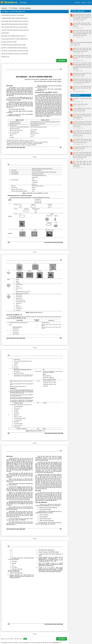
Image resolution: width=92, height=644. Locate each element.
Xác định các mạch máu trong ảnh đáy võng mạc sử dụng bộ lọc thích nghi (82, 88)
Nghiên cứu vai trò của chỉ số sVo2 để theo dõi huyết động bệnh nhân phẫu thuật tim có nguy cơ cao (82, 50)
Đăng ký (84, 2)
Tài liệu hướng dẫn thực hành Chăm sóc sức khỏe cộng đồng (82, 109)
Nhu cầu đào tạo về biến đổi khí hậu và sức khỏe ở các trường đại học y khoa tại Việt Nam (82, 116)
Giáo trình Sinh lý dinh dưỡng (80, 104)
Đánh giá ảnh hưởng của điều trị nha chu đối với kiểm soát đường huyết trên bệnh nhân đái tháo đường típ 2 (82, 81)
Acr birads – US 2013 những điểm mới (82, 99)
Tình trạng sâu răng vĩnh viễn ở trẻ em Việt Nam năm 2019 (82, 148)
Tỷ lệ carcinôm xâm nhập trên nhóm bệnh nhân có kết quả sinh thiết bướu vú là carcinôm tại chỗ (82, 141)
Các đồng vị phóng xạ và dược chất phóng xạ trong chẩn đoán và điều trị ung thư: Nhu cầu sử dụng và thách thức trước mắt (82, 124)
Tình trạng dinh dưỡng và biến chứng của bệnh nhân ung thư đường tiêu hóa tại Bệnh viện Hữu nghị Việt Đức (82, 164)
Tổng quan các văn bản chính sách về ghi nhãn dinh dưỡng (82, 74)
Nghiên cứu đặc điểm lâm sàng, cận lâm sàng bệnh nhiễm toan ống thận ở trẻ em (82, 57)
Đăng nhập (77, 2)
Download (62, 61)
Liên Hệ (89, 2)
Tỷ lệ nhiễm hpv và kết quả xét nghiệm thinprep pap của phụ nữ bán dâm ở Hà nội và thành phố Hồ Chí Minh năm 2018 (82, 133)
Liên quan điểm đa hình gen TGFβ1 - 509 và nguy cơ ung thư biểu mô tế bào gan (82, 25)
